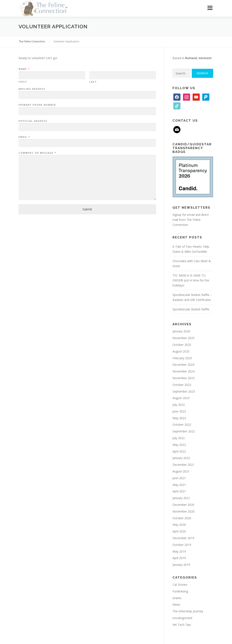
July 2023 (179, 405)
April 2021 (179, 491)
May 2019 (179, 551)
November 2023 (183, 378)
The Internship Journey (188, 611)
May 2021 (179, 485)
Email (24, 137)
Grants (177, 598)
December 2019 (183, 538)
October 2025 (182, 345)
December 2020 (183, 505)
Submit (87, 209)
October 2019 (182, 545)
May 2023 (179, 418)
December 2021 (183, 465)
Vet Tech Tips (182, 625)
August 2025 (181, 351)
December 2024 (183, 365)
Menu (210, 8)
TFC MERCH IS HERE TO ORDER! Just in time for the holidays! (191, 280)
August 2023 (181, 398)
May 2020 (179, 525)
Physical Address (33, 121)
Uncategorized (182, 618)
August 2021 (181, 471)
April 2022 (179, 451)
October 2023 (182, 385)
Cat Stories (180, 585)
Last (93, 82)
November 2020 (183, 511)
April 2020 (179, 531)
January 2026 (181, 331)
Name (24, 69)
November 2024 (183, 371)
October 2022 (182, 425)
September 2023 (184, 391)
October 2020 (182, 518)
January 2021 (181, 498)
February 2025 (182, 358)
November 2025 (183, 338)
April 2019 (179, 558)
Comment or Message (37, 153)
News (176, 604)
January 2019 (181, 565)
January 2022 (181, 458)
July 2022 (179, 438)
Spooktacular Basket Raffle (191, 309)
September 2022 (184, 431)
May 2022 (179, 445)
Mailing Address (32, 89)
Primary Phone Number (37, 105)
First (23, 82)
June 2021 (179, 478)
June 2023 (179, 411)
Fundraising (180, 591)
